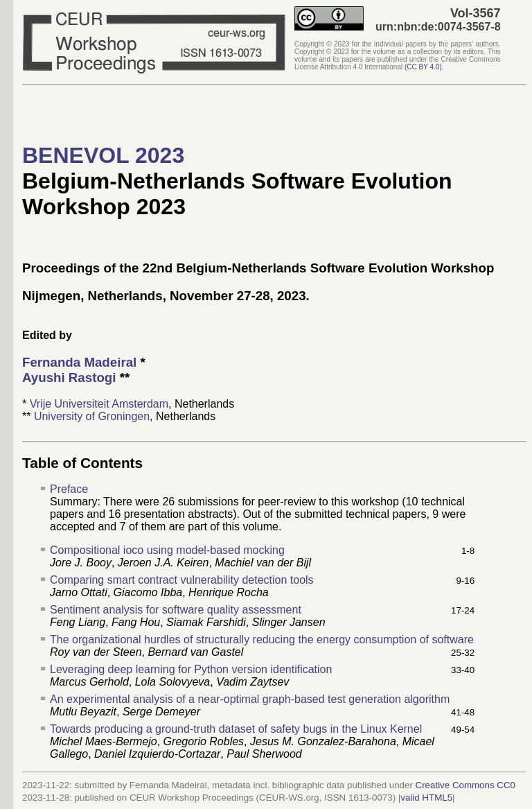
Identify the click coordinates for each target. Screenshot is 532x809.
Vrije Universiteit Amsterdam (99, 404)
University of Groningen (92, 416)
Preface (69, 489)
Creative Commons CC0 (465, 785)
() (423, 67)
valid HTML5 (426, 798)
